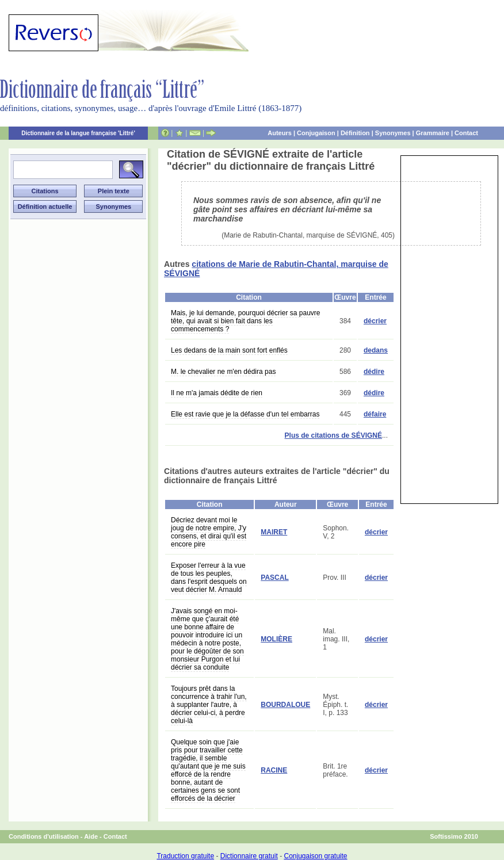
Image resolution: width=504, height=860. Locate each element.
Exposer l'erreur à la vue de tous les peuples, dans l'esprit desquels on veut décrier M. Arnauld (209, 578)
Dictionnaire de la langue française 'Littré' (78, 133)
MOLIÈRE (276, 639)
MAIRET (274, 532)
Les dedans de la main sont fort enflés (229, 350)
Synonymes (393, 133)
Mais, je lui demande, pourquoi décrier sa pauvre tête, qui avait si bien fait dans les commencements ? (245, 321)
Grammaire (433, 133)
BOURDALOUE (285, 705)
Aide (91, 836)
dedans (376, 350)
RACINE (274, 770)
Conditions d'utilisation (44, 836)
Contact (466, 133)
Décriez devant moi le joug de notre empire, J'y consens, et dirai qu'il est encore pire (209, 532)
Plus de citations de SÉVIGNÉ (333, 435)
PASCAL (274, 578)
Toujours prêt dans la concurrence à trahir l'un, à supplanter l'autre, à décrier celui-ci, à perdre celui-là (209, 705)
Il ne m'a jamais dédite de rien (217, 393)
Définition (355, 133)
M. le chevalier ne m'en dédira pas (223, 372)
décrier (375, 321)
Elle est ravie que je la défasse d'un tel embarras (245, 414)
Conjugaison (316, 133)
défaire (375, 414)
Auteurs (280, 133)
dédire (374, 372)
